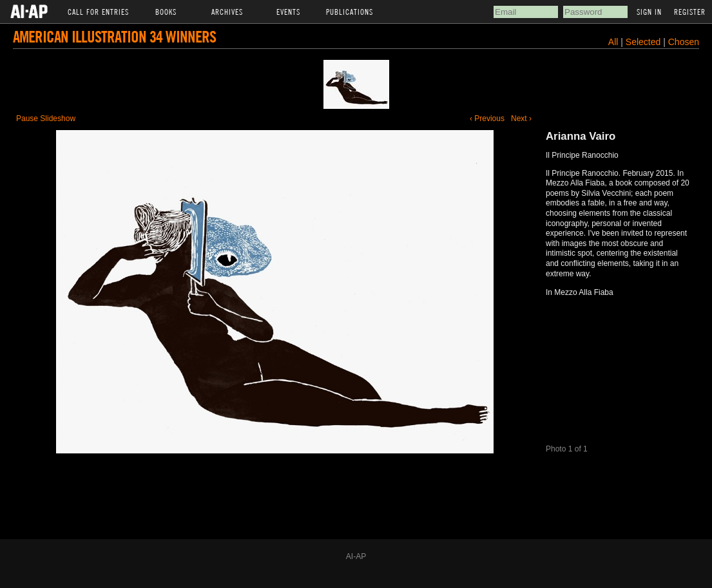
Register (690, 12)
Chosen (684, 42)
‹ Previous (487, 119)
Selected (644, 42)
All (613, 42)
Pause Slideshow (46, 119)
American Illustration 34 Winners (114, 36)
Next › (521, 119)
